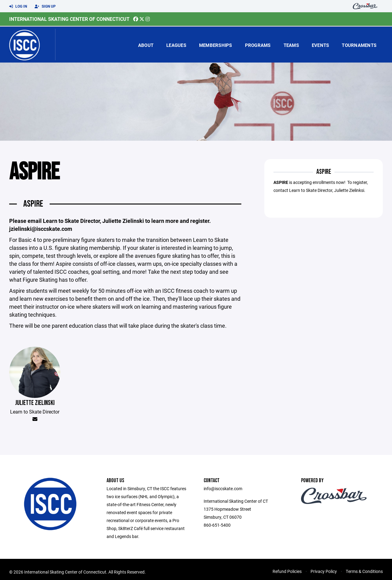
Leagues (176, 45)
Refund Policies (287, 571)
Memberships (216, 45)
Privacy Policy (324, 571)
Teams (291, 45)
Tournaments (359, 45)
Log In (18, 6)
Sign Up (45, 6)
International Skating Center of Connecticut (69, 19)
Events (320, 45)
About (146, 45)
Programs (258, 45)
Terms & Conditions (364, 571)
